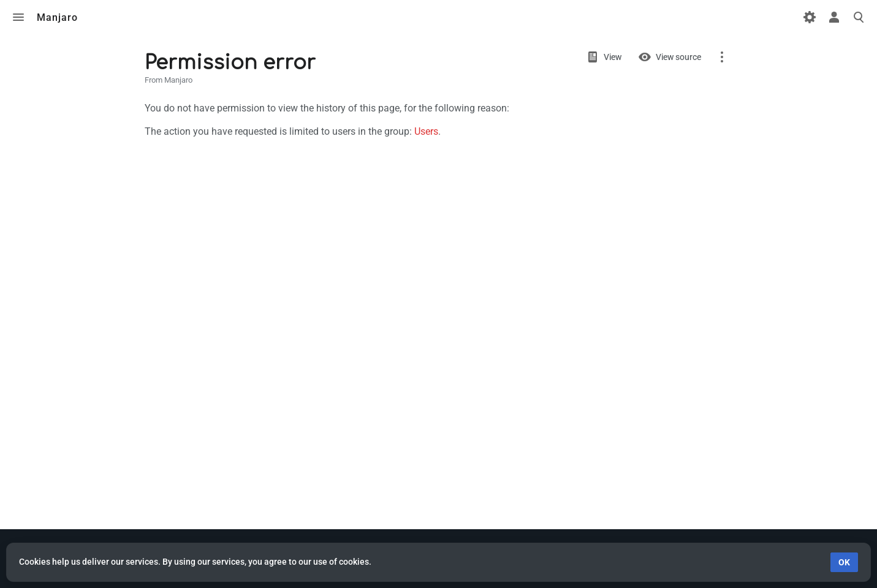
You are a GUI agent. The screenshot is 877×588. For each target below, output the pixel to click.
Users (426, 131)
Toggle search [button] (859, 17)
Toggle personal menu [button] (834, 17)
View (613, 57)
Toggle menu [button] (18, 17)
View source (678, 57)
